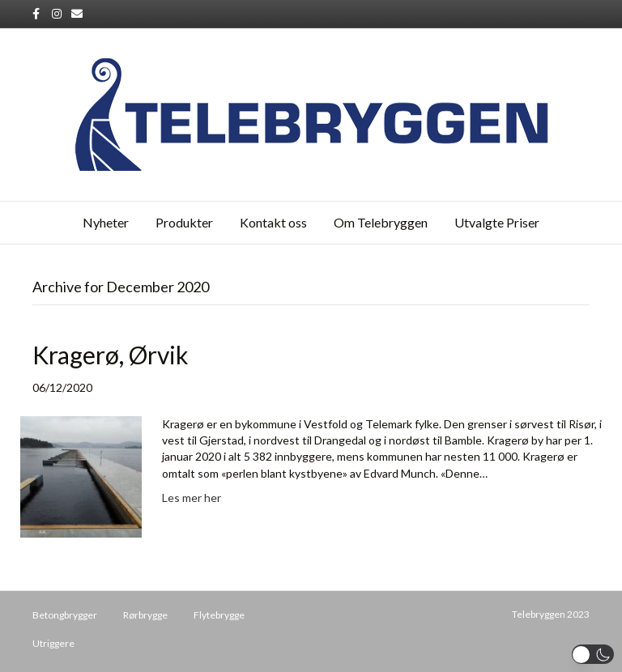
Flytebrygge (219, 615)
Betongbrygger (65, 615)
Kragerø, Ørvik (111, 355)
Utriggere (53, 643)
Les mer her (192, 498)
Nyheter (106, 222)
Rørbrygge (145, 615)
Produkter (184, 222)
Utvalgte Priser (497, 222)
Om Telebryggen (381, 222)
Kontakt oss (273, 222)
